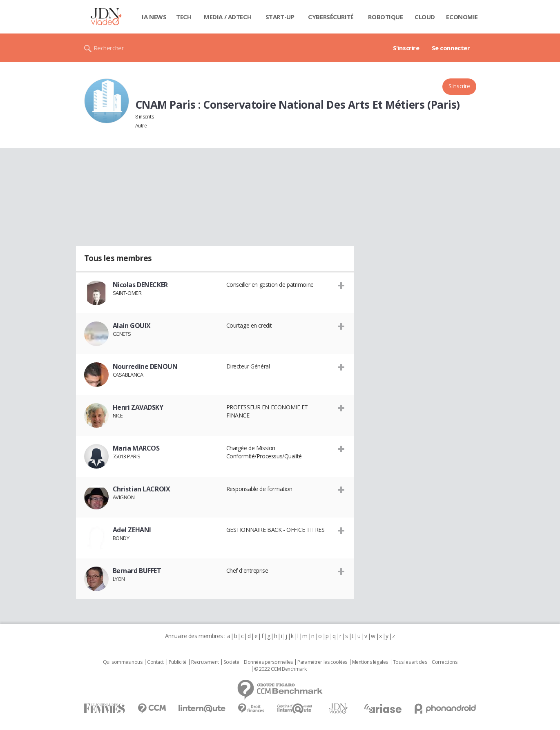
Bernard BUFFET (137, 571)
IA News (154, 17)
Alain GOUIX (132, 326)
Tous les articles (410, 662)
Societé (231, 662)
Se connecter (451, 48)
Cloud (425, 17)
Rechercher (109, 48)
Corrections (444, 662)
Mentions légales (370, 662)
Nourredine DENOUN (145, 366)
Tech (184, 17)
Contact (155, 662)
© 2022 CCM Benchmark (280, 669)
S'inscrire (406, 48)
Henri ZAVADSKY (138, 407)
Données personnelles (268, 662)
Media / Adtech (228, 17)
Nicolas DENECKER (140, 285)
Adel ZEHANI (132, 530)
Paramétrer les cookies (322, 662)
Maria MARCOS (136, 448)
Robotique (385, 17)
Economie (462, 17)
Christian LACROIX (142, 489)
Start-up (280, 17)
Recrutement (205, 662)
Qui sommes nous (123, 662)
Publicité (178, 662)
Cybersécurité (331, 17)
